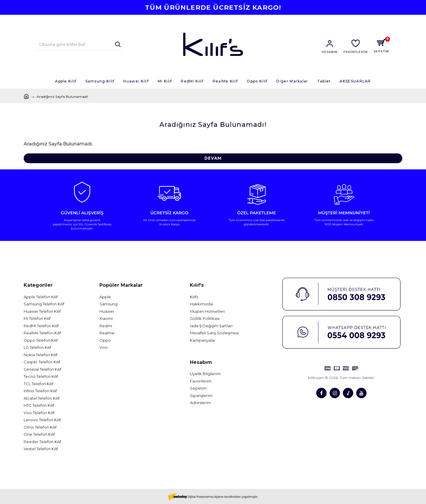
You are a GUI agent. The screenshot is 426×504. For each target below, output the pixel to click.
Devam (213, 158)
